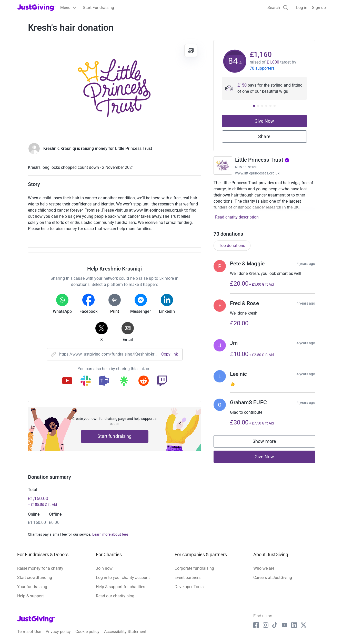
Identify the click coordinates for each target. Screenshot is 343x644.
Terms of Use (29, 632)
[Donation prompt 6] (275, 106)
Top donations (232, 246)
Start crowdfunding (35, 578)
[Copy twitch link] (162, 381)
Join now (104, 568)
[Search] (278, 8)
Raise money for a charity (40, 568)
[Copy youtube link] (67, 381)
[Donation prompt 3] (262, 106)
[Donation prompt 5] (270, 106)
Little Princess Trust (262, 160)
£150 (242, 85)
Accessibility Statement (125, 632)
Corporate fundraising (194, 568)
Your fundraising (32, 587)
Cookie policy (87, 632)
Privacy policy (58, 632)
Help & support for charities (120, 587)
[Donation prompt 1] (254, 106)
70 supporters (262, 68)
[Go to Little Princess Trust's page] (223, 165)
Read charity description (237, 217)
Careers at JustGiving (273, 578)
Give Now (264, 121)
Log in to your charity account (123, 578)
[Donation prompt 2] (258, 106)
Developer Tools (189, 587)
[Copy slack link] (86, 381)
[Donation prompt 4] (266, 106)
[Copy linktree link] (124, 382)
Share (264, 136)
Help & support (31, 596)
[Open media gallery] (115, 89)
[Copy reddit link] (144, 381)
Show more (269, 443)
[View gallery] (191, 50)
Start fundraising (115, 436)
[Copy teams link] (104, 381)
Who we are (264, 568)
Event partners (188, 578)
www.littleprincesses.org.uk (257, 173)
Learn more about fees (110, 534)
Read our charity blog (115, 596)
